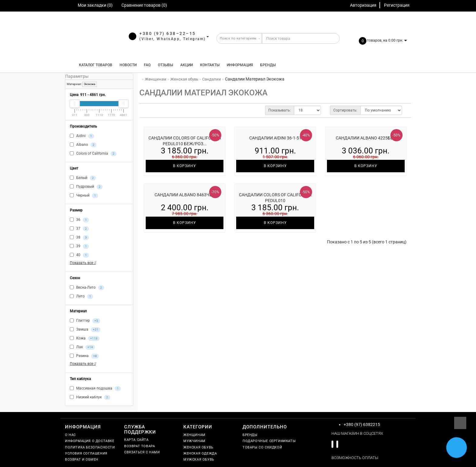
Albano (83, 145)
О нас (70, 435)
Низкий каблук (90, 397)
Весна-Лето (87, 288)
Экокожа (90, 84)
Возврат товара (139, 446)
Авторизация (363, 5)
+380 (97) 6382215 (362, 424)
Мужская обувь (199, 460)
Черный (84, 196)
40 (79, 255)
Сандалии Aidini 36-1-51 (275, 138)
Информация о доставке (90, 441)
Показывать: (280, 110)
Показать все (83, 263)
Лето (82, 297)
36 (79, 220)
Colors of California (93, 154)
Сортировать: (345, 110)
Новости (128, 65)
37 (79, 229)
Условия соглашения (86, 453)
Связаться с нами (142, 452)
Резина (84, 356)
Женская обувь (198, 447)
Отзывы (165, 65)
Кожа (85, 338)
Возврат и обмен (82, 460)
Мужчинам (194, 441)
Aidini (82, 136)
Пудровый (86, 187)
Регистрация (397, 5)
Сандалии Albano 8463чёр (185, 195)
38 (79, 238)
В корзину (185, 166)
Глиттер (85, 321)
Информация (240, 65)
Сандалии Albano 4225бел (366, 138)
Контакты (210, 65)
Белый (83, 178)
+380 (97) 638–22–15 (168, 33)
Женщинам (194, 435)
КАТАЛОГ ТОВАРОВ (94, 65)
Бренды (268, 65)
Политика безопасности (90, 447)
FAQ (147, 65)
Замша (85, 330)
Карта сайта (136, 440)
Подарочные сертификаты (269, 441)
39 (79, 246)
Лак (82, 347)
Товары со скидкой (262, 447)
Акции (187, 65)
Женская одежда (200, 453)
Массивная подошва (95, 389)
